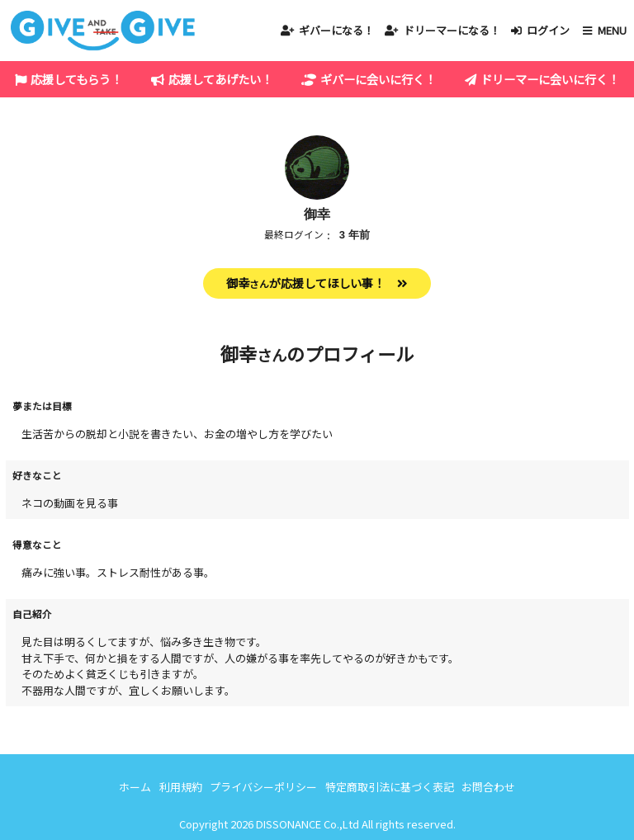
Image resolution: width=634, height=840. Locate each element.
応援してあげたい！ (220, 79)
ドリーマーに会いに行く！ (550, 79)
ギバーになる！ (336, 30)
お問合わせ (488, 787)
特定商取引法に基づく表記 (390, 787)
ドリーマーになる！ (452, 30)
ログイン (548, 30)
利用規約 (181, 787)
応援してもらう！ (76, 79)
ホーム (135, 787)
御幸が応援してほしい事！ (305, 283)
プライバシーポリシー (263, 787)
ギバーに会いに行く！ (378, 79)
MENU (612, 30)
